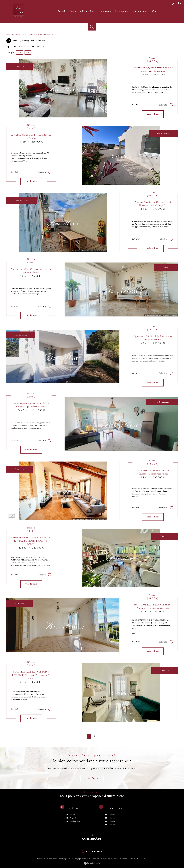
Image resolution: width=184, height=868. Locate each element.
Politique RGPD (134, 859)
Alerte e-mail (140, 11)
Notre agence (121, 11)
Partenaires (124, 859)
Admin (116, 859)
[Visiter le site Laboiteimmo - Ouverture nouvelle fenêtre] (92, 864)
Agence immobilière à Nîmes (16, 34)
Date (28, 52)
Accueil (62, 11)
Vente (31, 34)
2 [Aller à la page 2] (95, 736)
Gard (37, 34)
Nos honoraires (85, 859)
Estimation (88, 11)
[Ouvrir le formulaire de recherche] (92, 27)
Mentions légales (107, 859)
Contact (156, 11)
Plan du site (96, 859)
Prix (19, 52)
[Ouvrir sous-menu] (80, 11)
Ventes (74, 11)
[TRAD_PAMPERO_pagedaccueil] (19, 17)
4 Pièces (111, 829)
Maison (72, 829)
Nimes (43, 34)
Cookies (143, 859)
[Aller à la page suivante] (100, 736)
